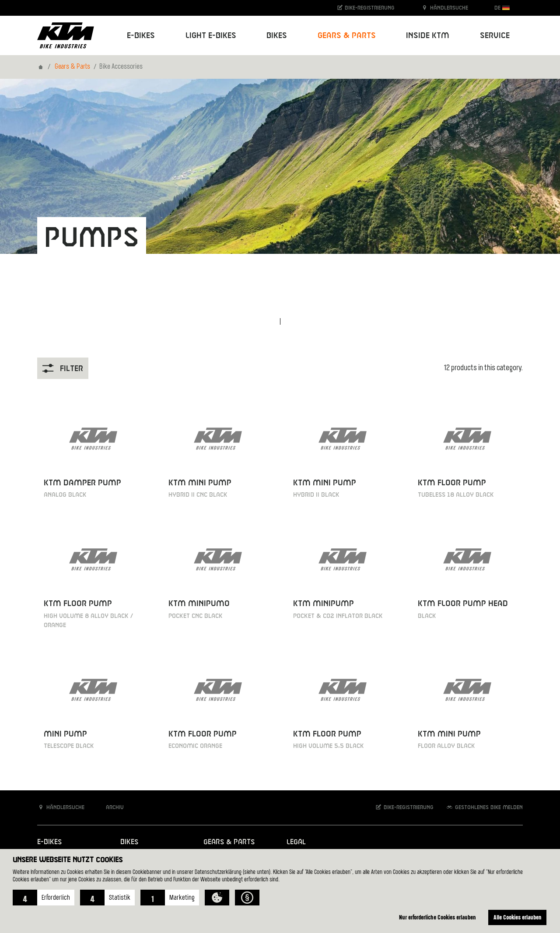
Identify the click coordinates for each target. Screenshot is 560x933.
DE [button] (502, 8)
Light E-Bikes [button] (211, 36)
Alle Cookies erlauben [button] (518, 917)
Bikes (129, 842)
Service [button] (495, 36)
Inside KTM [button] (428, 36)
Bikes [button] (277, 36)
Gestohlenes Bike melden (484, 807)
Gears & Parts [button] (347, 36)
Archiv (110, 807)
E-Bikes (49, 842)
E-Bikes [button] (141, 36)
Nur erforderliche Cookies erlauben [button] (437, 917)
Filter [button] (63, 368)
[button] (44, 898)
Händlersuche (444, 8)
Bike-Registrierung (366, 8)
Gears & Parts (72, 67)
